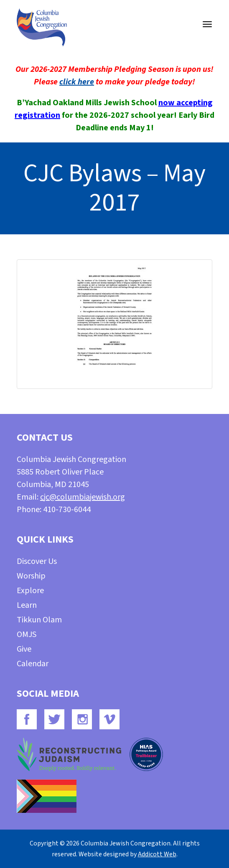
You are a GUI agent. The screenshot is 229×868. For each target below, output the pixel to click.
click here (77, 82)
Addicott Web (157, 854)
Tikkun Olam (39, 620)
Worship (31, 576)
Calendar (33, 664)
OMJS (27, 635)
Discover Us (37, 561)
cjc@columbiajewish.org (83, 497)
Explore (30, 591)
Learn (27, 605)
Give (24, 649)
